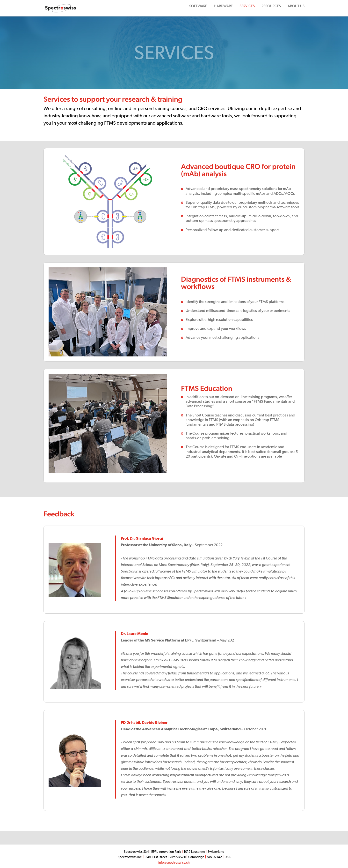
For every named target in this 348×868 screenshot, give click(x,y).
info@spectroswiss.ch (174, 863)
